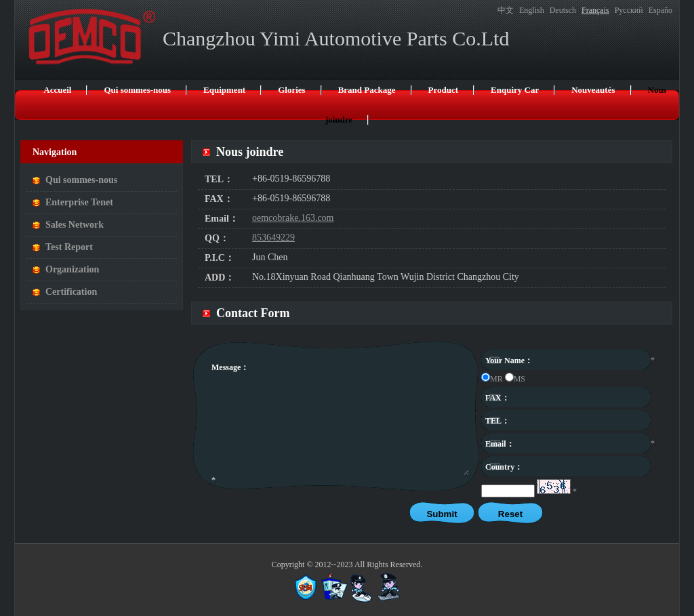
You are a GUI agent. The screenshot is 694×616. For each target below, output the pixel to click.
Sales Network (75, 225)
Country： (504, 467)
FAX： (219, 199)
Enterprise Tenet (79, 202)
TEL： (219, 179)
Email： (222, 219)
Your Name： (509, 361)
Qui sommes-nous (81, 180)
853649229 (273, 238)
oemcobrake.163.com (293, 218)
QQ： (217, 238)
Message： (230, 367)
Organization (72, 269)
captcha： (503, 490)
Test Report (69, 247)
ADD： (220, 278)
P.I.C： (220, 258)
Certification (71, 292)
